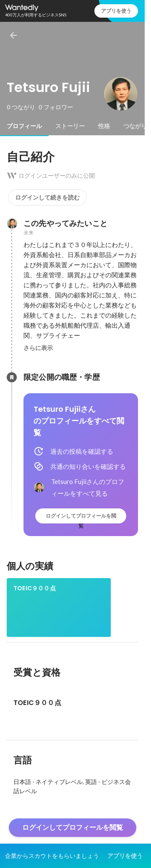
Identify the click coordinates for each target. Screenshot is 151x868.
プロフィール (24, 126)
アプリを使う (116, 11)
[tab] (24, 126)
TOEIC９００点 (35, 588)
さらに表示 (38, 348)
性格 (104, 126)
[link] (59, 608)
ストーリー (70, 126)
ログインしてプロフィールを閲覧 (81, 518)
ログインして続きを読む (47, 197)
